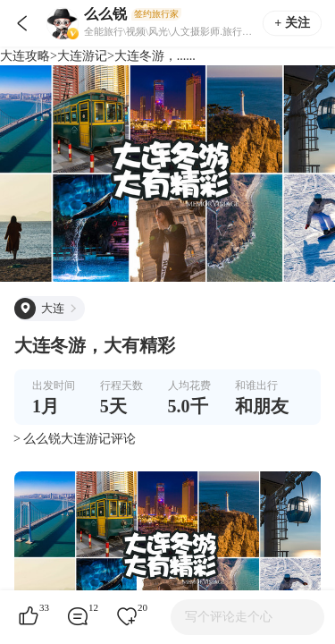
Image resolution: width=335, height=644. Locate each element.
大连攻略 (25, 56)
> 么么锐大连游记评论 (75, 439)
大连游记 (82, 56)
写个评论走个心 (229, 617)
